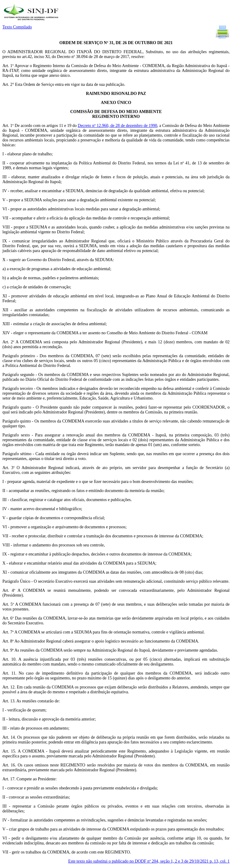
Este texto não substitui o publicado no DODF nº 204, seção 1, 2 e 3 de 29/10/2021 (149, 861)
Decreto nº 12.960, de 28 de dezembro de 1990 (117, 126)
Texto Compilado (17, 27)
